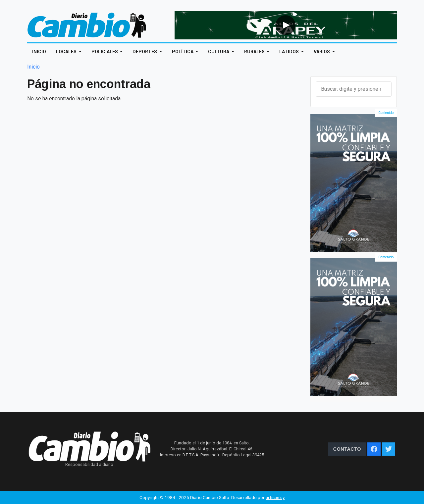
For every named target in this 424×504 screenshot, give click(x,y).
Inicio (39, 52)
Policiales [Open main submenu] (105, 52)
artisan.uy (275, 497)
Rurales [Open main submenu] (255, 52)
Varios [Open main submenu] (322, 52)
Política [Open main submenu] (183, 52)
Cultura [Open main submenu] (219, 52)
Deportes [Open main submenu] (145, 52)
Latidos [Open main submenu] (290, 52)
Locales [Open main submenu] (67, 52)
